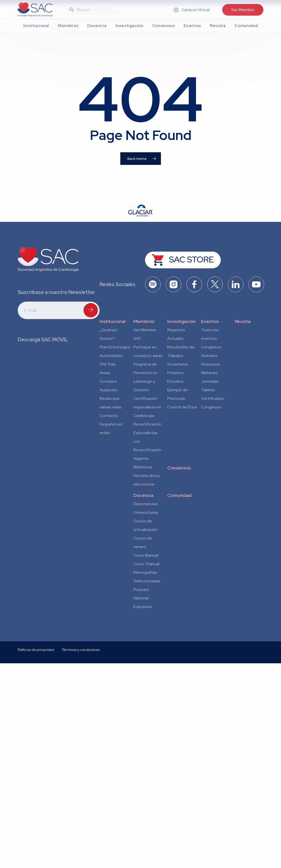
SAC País (108, 364)
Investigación (181, 321)
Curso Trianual (146, 564)
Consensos (179, 468)
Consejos (108, 381)
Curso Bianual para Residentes (146, 556)
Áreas (105, 373)
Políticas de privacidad (36, 697)
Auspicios (108, 390)
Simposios (210, 364)
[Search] (97, 10)
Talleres (208, 390)
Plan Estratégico (115, 347)
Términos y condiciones (81, 697)
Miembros (144, 321)
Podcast (141, 590)
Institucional (113, 321)
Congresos (211, 347)
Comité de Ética (182, 407)
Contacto (109, 416)
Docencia (143, 495)
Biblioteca (143, 467)
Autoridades (111, 356)
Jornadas (210, 381)
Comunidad (179, 495)
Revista (243, 321)
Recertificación (147, 424)
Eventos (210, 321)
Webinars (209, 373)
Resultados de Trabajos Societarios (181, 356)
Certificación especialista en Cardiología (147, 407)
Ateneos (209, 356)
